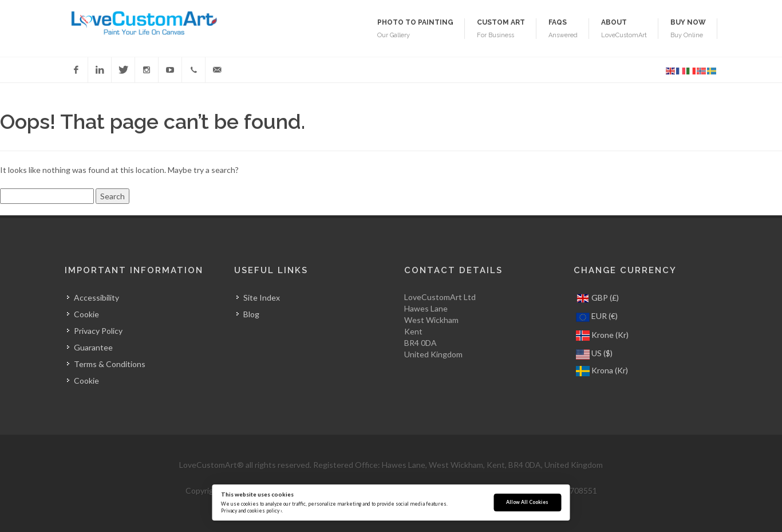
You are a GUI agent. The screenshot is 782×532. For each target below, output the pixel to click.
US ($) (594, 354)
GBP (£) (597, 298)
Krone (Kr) (602, 336)
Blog (251, 314)
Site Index (262, 297)
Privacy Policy (98, 331)
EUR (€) (597, 317)
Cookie (86, 314)
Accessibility (96, 297)
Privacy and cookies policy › (251, 511)
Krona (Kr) (602, 371)
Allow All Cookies (527, 502)
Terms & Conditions (110, 364)
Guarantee (93, 347)
